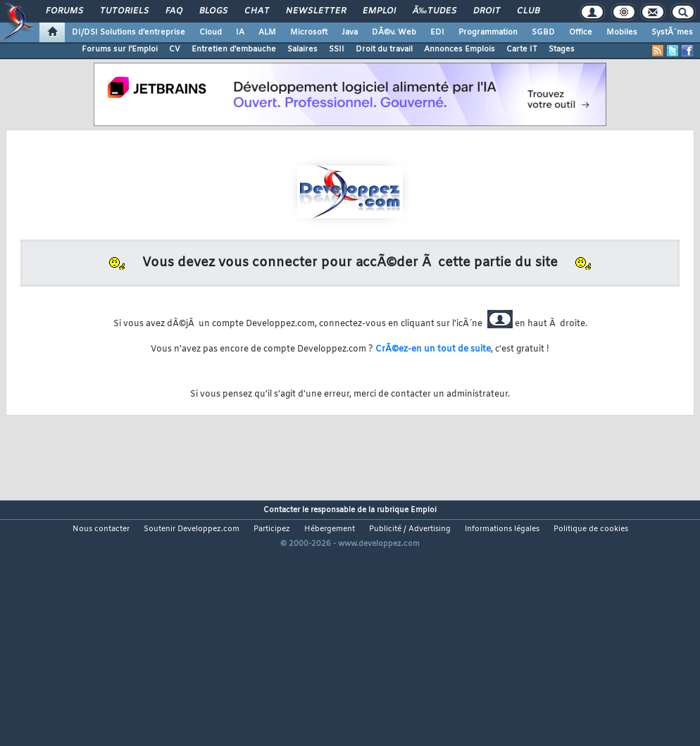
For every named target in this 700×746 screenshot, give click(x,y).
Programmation (488, 32)
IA (240, 32)
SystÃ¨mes (672, 32)
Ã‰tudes (435, 11)
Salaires (302, 49)
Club (528, 11)
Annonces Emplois (460, 49)
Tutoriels (124, 11)
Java (350, 32)
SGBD (543, 32)
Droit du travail (384, 49)
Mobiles (622, 32)
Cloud (211, 32)
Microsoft (309, 32)
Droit (487, 11)
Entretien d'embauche (234, 49)
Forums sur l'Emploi (120, 49)
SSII (337, 49)
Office (581, 32)
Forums (64, 11)
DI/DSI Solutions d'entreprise (129, 32)
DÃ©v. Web (394, 32)
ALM (267, 32)
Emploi (379, 11)
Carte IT (522, 49)
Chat (257, 11)
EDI (437, 32)
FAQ (174, 11)
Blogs (213, 11)
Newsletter (316, 11)
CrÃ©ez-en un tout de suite (433, 349)
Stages (562, 49)
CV (175, 49)
